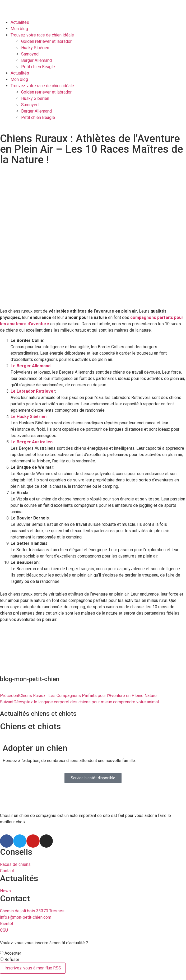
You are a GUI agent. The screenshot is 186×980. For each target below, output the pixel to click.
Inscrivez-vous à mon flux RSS (33, 968)
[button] (93, 778)
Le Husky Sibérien (29, 417)
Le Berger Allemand (31, 366)
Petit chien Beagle (38, 67)
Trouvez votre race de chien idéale (42, 35)
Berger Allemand (36, 60)
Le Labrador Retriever (33, 391)
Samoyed (30, 54)
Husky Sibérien (35, 48)
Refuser (12, 960)
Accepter (13, 953)
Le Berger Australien (32, 442)
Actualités (20, 22)
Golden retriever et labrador (46, 41)
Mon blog (19, 29)
